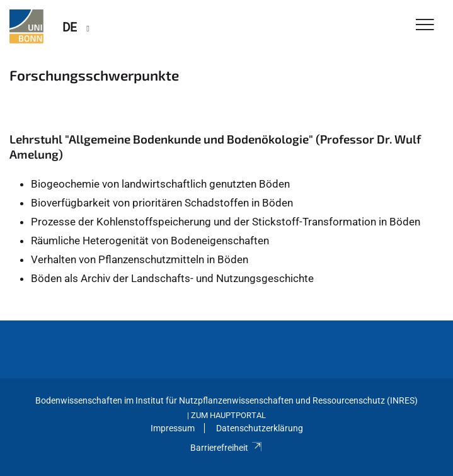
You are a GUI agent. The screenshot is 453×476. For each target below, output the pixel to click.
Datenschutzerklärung (260, 428)
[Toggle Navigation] (425, 25)
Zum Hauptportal (228, 415)
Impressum (173, 428)
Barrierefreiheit (227, 448)
